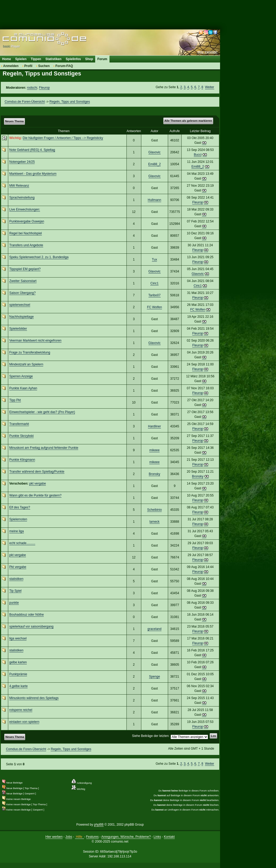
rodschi (32, 88)
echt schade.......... (22, 543)
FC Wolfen (154, 307)
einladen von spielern (24, 722)
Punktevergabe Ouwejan (27, 221)
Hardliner (154, 426)
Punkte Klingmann (22, 460)
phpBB (99, 825)
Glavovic (155, 152)
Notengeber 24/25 (22, 162)
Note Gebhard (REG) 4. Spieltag (32, 150)
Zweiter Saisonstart (23, 281)
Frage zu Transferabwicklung (30, 352)
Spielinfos (73, 59)
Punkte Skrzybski (21, 436)
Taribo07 (155, 295)
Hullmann (154, 200)
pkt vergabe (38, 484)
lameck (155, 522)
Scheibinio (154, 510)
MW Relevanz (19, 186)
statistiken (16, 579)
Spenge (154, 677)
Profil (29, 66)
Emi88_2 (154, 164)
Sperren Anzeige (21, 376)
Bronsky (154, 474)
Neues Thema (14, 121)
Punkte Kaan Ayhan (23, 388)
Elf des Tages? (20, 507)
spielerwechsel (20, 305)
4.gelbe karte (18, 686)
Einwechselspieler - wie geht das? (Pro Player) (42, 412)
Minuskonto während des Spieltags (34, 698)
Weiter (209, 87)
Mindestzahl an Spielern (26, 364)
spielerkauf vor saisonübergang (31, 627)
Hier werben (54, 837)
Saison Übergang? (22, 293)
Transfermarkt (19, 424)
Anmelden (11, 66)
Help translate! (207, 52)
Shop (89, 59)
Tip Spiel (15, 591)
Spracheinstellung (22, 198)
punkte (14, 603)
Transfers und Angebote (26, 245)
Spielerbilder (18, 329)
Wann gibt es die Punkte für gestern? (35, 495)
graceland (154, 629)
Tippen (36, 59)
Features (92, 837)
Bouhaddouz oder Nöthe (27, 615)
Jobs (69, 837)
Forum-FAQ (64, 66)
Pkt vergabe (18, 567)
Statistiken (53, 59)
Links (157, 837)
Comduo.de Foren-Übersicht (25, 102)
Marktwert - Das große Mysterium (33, 174)
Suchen (44, 66)
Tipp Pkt (15, 400)
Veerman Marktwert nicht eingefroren (35, 341)
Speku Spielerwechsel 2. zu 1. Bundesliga (39, 257)
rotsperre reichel (21, 710)
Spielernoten (18, 519)
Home (6, 59)
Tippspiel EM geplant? (25, 269)
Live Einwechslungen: (25, 209)
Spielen (21, 59)
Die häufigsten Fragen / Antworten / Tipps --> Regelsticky (63, 138)
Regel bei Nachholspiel (26, 233)
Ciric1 (154, 283)
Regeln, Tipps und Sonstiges (70, 102)
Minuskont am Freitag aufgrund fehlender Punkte (44, 448)
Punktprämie (18, 674)
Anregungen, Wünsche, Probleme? (126, 837)
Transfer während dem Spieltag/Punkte (37, 472)
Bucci (198, 155)
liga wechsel (18, 638)
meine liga (17, 531)
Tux (155, 259)
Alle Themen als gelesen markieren (188, 121)
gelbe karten (18, 662)
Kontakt (169, 837)
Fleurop (44, 88)
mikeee (154, 450)
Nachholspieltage (21, 317)
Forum (102, 59)
